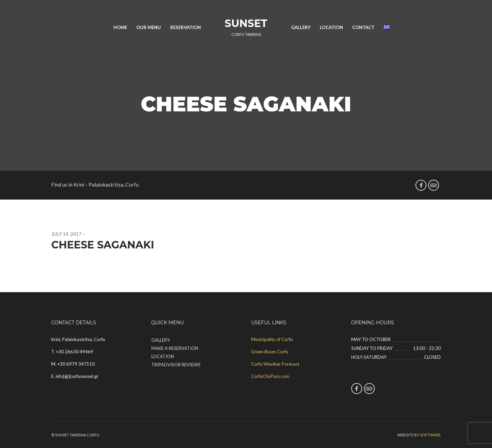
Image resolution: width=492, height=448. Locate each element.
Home (120, 27)
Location (331, 27)
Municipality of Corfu (272, 339)
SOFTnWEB (430, 435)
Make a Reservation (175, 348)
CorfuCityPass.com (270, 376)
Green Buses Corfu (270, 352)
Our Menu (149, 27)
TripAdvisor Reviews (176, 365)
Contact (363, 27)
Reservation (186, 27)
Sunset (246, 23)
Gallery (301, 27)
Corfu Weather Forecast (275, 364)
